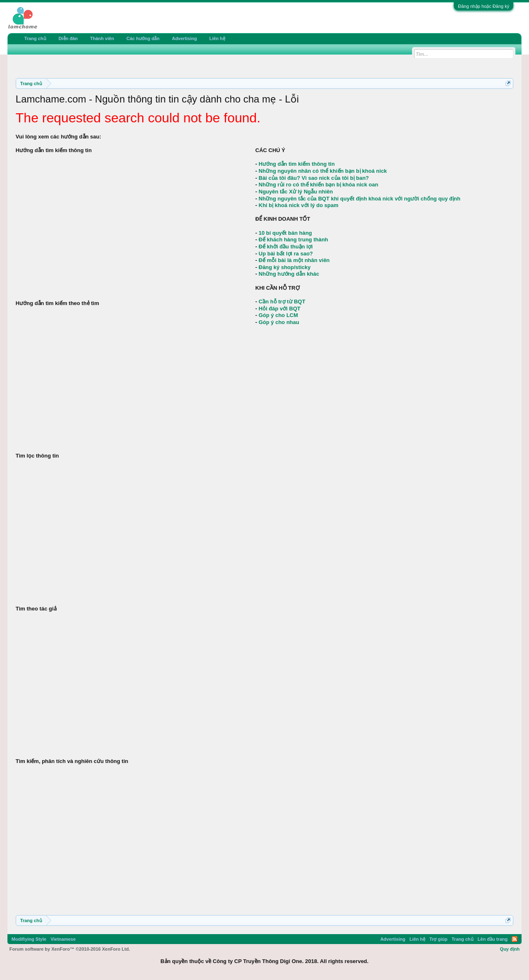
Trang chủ (35, 38)
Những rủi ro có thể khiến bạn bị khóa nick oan (318, 185)
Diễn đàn (68, 38)
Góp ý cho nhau (279, 322)
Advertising (185, 38)
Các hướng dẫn (143, 38)
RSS (515, 939)
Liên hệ (217, 38)
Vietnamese (63, 939)
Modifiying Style (29, 939)
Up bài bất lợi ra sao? (286, 254)
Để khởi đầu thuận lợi (286, 247)
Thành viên (102, 38)
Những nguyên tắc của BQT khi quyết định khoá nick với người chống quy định (360, 199)
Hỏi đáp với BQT (280, 309)
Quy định (510, 949)
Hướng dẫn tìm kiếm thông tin (297, 164)
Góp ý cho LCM (278, 315)
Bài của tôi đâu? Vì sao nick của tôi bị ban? (314, 178)
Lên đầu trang (493, 939)
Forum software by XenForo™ (70, 949)
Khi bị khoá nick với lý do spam (299, 205)
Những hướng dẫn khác (289, 274)
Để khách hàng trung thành (293, 240)
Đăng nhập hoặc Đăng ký (484, 6)
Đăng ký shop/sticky (285, 267)
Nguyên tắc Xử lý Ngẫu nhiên (296, 192)
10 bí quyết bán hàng (285, 233)
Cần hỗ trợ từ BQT (282, 302)
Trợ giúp (438, 939)
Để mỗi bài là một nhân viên (294, 260)
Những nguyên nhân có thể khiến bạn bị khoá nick (323, 171)
